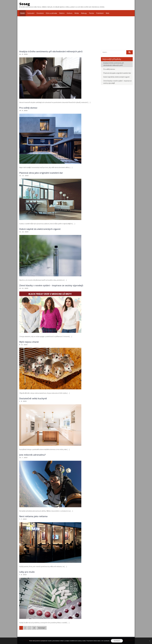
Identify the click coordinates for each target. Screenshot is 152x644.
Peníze (92, 13)
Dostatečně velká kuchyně (33, 398)
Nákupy (84, 13)
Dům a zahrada (51, 13)
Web (108, 13)
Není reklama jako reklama (33, 516)
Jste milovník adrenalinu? (32, 455)
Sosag (25, 4)
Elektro (62, 13)
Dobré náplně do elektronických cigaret (40, 229)
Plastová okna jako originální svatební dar (41, 173)
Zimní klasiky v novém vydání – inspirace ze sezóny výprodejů (51, 285)
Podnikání (100, 13)
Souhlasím (117, 641)
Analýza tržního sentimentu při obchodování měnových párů (51, 51)
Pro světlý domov (28, 108)
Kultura (70, 13)
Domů (22, 13)
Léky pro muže (27, 572)
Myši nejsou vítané (29, 342)
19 (34, 628)
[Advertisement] (76, 31)
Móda (77, 13)
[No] (150, 641)
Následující (42, 628)
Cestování (31, 13)
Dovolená (40, 13)
